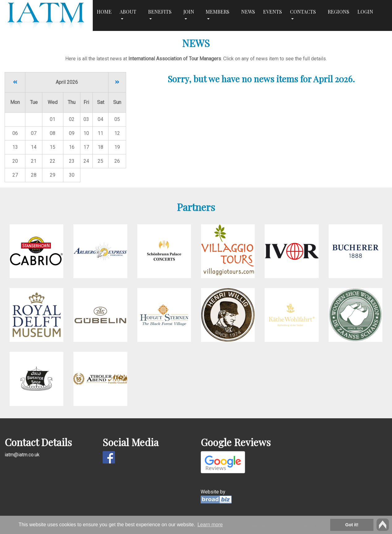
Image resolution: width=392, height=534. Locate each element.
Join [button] (189, 12)
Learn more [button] (210, 525)
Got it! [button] (352, 525)
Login (365, 12)
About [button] (128, 12)
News (248, 12)
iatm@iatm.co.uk (22, 455)
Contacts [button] (303, 12)
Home (104, 12)
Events (273, 12)
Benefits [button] (160, 12)
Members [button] (217, 12)
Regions (339, 12)
